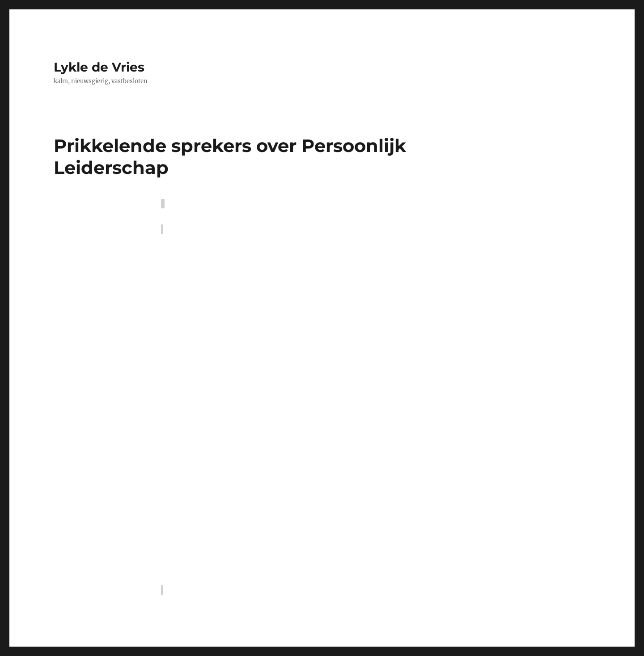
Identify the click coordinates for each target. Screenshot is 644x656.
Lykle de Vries (99, 67)
